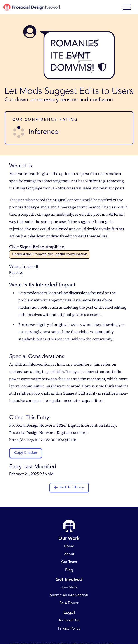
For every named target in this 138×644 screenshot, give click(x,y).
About (69, 554)
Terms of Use (69, 620)
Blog (69, 570)
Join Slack (69, 587)
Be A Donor (69, 603)
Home (69, 546)
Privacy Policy (69, 628)
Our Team (69, 562)
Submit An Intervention (69, 595)
